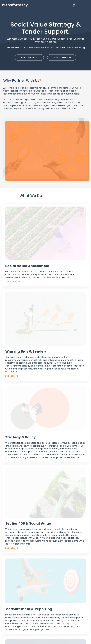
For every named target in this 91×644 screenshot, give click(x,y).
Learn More (12, 376)
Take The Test (13, 282)
